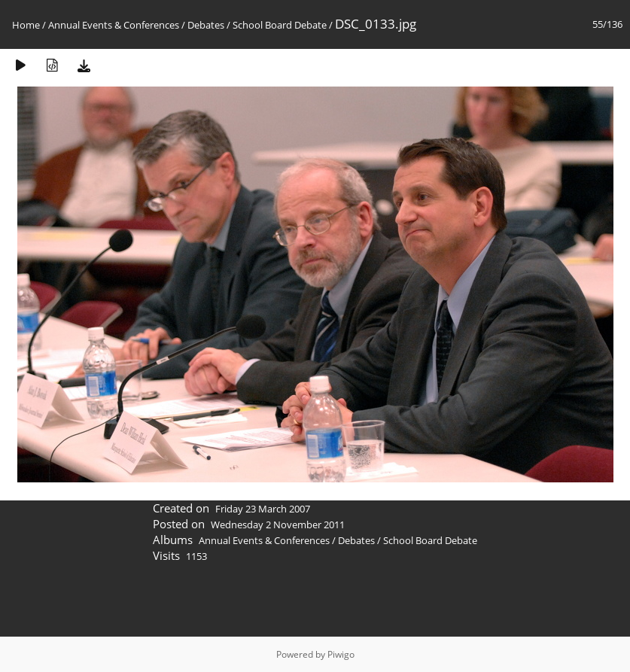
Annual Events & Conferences (114, 25)
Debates (206, 25)
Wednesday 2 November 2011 (278, 525)
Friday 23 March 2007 (263, 509)
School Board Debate (280, 25)
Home (26, 25)
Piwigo (341, 654)
